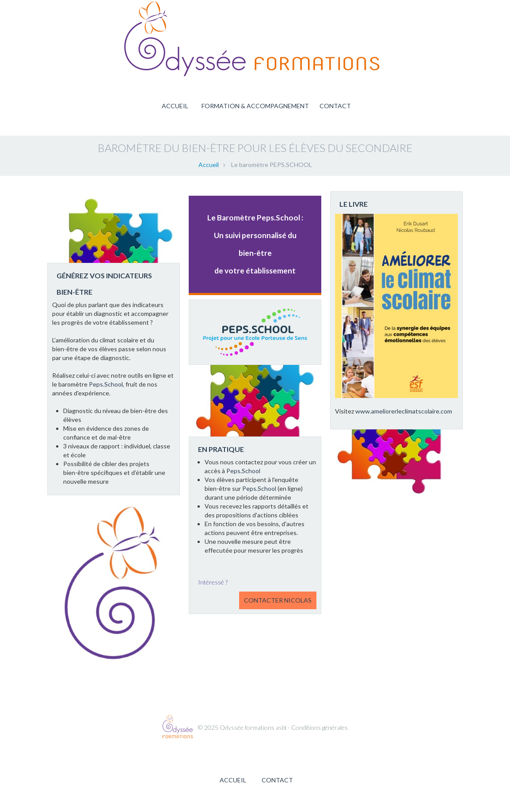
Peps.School (106, 384)
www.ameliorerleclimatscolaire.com (404, 411)
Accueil (175, 106)
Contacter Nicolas (278, 600)
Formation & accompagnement (255, 106)
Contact (335, 106)
